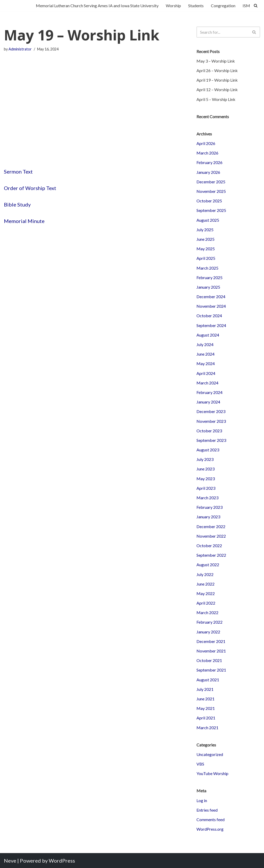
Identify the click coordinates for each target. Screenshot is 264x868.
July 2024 (205, 344)
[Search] (256, 6)
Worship (173, 6)
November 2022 (211, 536)
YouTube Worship (212, 773)
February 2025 (209, 277)
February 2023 (209, 507)
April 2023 (206, 488)
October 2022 (209, 545)
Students (196, 6)
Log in (202, 800)
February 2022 (209, 622)
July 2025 (205, 230)
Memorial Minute (24, 221)
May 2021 (206, 708)
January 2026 (208, 172)
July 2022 (205, 574)
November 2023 (211, 421)
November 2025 (211, 191)
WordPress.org (210, 829)
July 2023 (205, 459)
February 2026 (209, 162)
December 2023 (211, 411)
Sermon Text (18, 171)
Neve (10, 861)
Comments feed (211, 819)
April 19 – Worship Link (217, 80)
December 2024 (211, 297)
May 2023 (206, 479)
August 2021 (208, 680)
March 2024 (207, 383)
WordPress (62, 861)
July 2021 (205, 689)
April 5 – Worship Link (216, 99)
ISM (246, 6)
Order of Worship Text (30, 188)
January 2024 (208, 402)
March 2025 (207, 268)
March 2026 (207, 153)
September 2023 (211, 440)
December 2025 (211, 182)
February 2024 (209, 392)
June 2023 (205, 469)
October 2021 (209, 660)
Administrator (20, 49)
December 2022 (211, 526)
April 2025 (206, 258)
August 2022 (208, 565)
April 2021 (206, 718)
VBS (200, 764)
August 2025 (208, 220)
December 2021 (211, 641)
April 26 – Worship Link (217, 70)
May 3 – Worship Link (216, 61)
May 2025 (206, 249)
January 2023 (208, 517)
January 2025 (208, 287)
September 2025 (211, 210)
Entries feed (207, 810)
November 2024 (211, 306)
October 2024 (209, 316)
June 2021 (205, 699)
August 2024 (208, 335)
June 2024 (205, 354)
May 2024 (206, 363)
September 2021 (211, 670)
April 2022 (206, 603)
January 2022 (208, 632)
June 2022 (205, 584)
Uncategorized (210, 754)
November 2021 (211, 651)
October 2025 (209, 201)
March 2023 (207, 498)
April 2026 (206, 143)
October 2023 (209, 431)
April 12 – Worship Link (217, 89)
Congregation (223, 6)
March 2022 (207, 612)
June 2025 (205, 239)
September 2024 (211, 325)
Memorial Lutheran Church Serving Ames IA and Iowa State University (97, 6)
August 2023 (208, 450)
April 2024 (206, 373)
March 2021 (207, 728)
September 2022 (211, 555)
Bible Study (17, 204)
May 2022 (206, 593)
